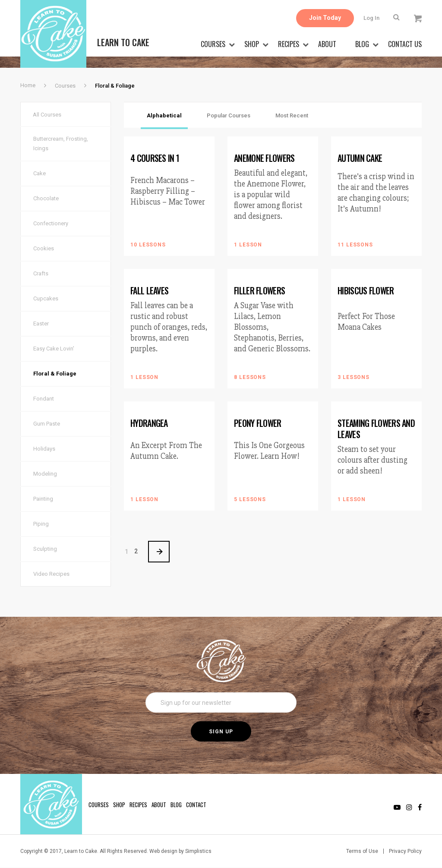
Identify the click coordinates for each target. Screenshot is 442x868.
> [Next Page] (159, 552)
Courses (213, 44)
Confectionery (51, 224)
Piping (41, 524)
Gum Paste (47, 424)
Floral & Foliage (55, 374)
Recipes (289, 44)
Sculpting (45, 549)
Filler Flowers (259, 290)
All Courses (47, 115)
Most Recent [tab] (292, 115)
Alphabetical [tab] (164, 115)
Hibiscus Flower (366, 290)
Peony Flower (258, 423)
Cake (39, 174)
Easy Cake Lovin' (54, 349)
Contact (196, 805)
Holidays (44, 449)
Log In (371, 18)
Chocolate (46, 199)
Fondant (44, 399)
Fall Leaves (149, 290)
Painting (43, 499)
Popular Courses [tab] (229, 115)
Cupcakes (46, 299)
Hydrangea (149, 423)
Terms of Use (362, 852)
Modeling (45, 474)
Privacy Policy (405, 852)
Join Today (325, 18)
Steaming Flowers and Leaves (376, 429)
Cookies (44, 249)
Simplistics (198, 852)
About (327, 44)
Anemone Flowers (264, 158)
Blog (362, 44)
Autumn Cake (360, 158)
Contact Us (405, 44)
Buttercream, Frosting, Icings (61, 144)
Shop (252, 44)
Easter (41, 324)
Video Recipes (51, 574)
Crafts (41, 274)
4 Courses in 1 (155, 158)
